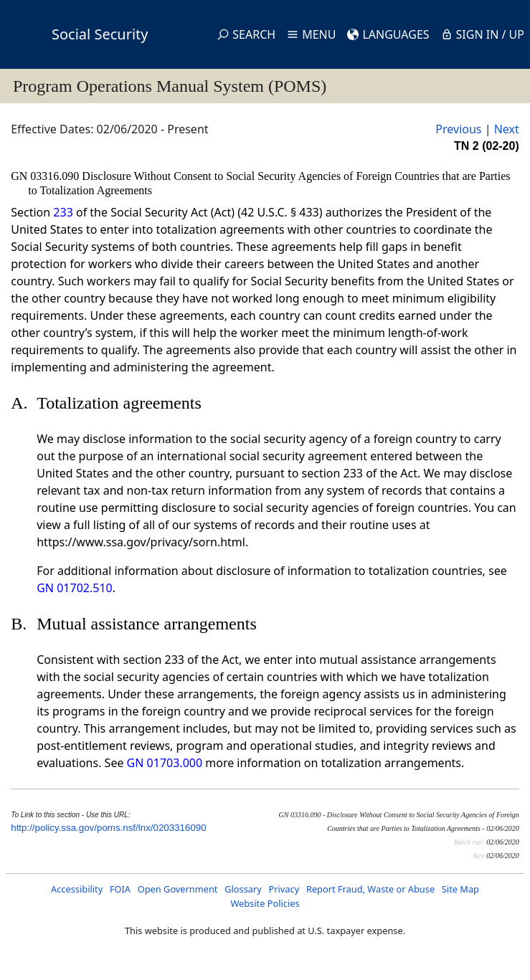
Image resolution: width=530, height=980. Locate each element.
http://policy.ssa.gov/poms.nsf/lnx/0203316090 (108, 828)
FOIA (120, 889)
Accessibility (77, 889)
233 (63, 212)
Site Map (460, 889)
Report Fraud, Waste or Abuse (370, 889)
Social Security (100, 34)
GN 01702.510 (74, 588)
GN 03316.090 (46, 176)
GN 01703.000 (165, 763)
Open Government (178, 889)
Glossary (243, 889)
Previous (458, 129)
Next (507, 129)
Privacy (284, 889)
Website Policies (265, 903)
